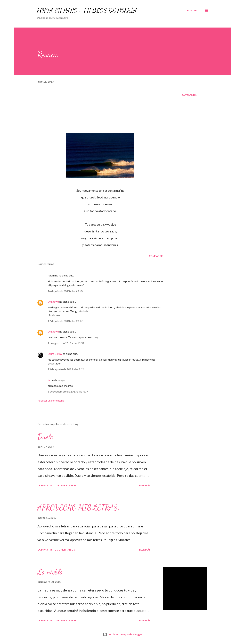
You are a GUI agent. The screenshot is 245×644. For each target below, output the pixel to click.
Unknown (53, 302)
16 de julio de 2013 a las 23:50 (65, 291)
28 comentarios (66, 620)
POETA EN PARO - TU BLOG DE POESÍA (87, 10)
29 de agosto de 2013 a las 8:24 (66, 369)
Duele (45, 437)
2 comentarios (65, 550)
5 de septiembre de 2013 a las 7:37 (68, 391)
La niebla (50, 572)
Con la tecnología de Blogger (122, 634)
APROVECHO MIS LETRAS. (78, 508)
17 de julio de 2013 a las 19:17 (65, 321)
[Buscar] (192, 11)
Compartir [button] (189, 95)
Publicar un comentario (51, 400)
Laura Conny (55, 354)
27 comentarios (66, 485)
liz (49, 380)
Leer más (145, 485)
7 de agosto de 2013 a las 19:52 (66, 343)
